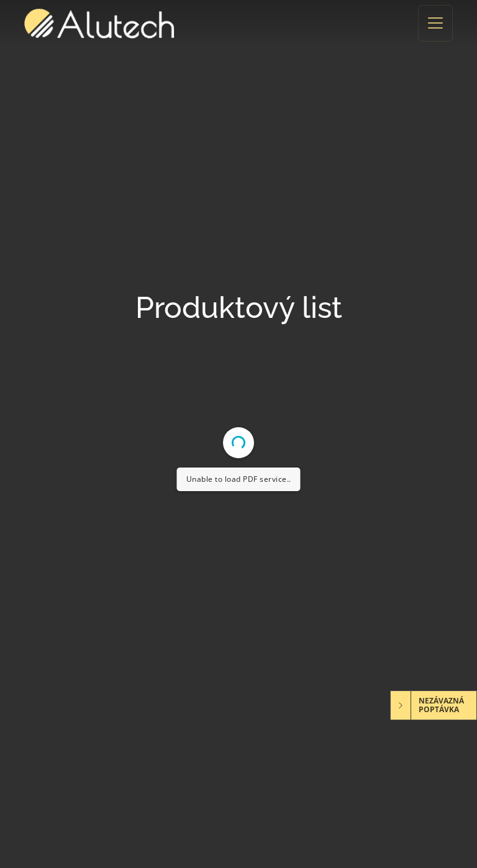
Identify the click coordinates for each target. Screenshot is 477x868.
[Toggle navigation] (435, 23)
